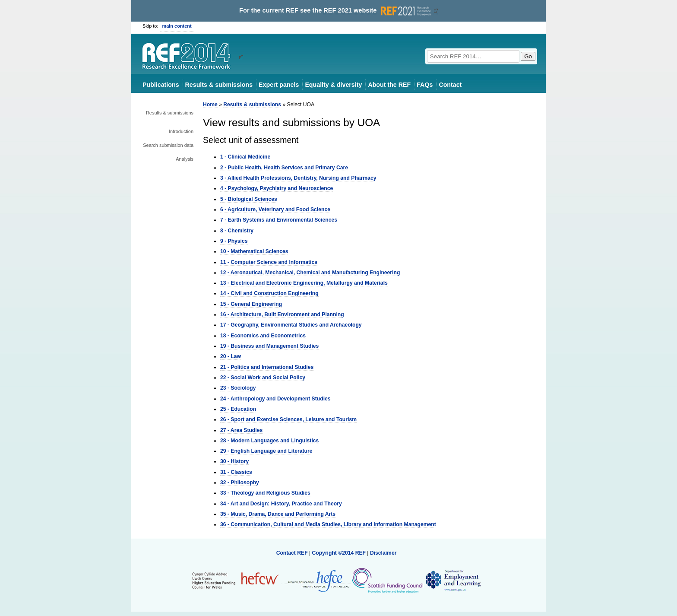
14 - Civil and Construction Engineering (269, 293)
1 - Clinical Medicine (245, 157)
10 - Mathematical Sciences (254, 251)
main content (177, 26)
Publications (161, 85)
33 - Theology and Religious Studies (265, 493)
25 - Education (238, 409)
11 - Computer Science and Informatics (269, 262)
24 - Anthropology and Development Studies (275, 399)
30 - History (234, 461)
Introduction (181, 131)
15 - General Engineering (251, 304)
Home (210, 105)
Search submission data (168, 145)
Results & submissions (219, 85)
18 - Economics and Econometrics (263, 336)
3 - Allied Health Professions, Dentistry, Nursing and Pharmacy (298, 178)
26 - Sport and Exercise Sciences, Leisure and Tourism (288, 419)
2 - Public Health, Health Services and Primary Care (284, 168)
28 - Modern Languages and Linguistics (269, 441)
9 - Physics (234, 241)
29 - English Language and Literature (266, 451)
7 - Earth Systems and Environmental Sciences (279, 220)
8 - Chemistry (237, 231)
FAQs (425, 85)
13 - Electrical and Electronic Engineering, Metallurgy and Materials (304, 283)
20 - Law (231, 356)
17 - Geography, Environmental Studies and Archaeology (291, 325)
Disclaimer (383, 553)
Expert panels (279, 85)
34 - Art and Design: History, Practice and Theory (281, 504)
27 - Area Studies (241, 430)
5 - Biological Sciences (249, 199)
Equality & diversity (333, 85)
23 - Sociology (238, 388)
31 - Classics (236, 472)
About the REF (389, 85)
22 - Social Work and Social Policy (263, 378)
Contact (450, 85)
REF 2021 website (378, 11)
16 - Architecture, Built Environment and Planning (282, 314)
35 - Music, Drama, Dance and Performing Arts (278, 514)
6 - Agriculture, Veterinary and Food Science (275, 210)
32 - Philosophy (240, 483)
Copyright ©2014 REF (339, 553)
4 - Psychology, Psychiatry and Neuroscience (277, 188)
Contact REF (292, 553)
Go (528, 56)
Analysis (185, 159)
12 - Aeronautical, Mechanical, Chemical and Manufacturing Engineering (310, 273)
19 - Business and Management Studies (269, 346)
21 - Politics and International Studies (267, 367)
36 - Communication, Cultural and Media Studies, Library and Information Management (328, 524)
